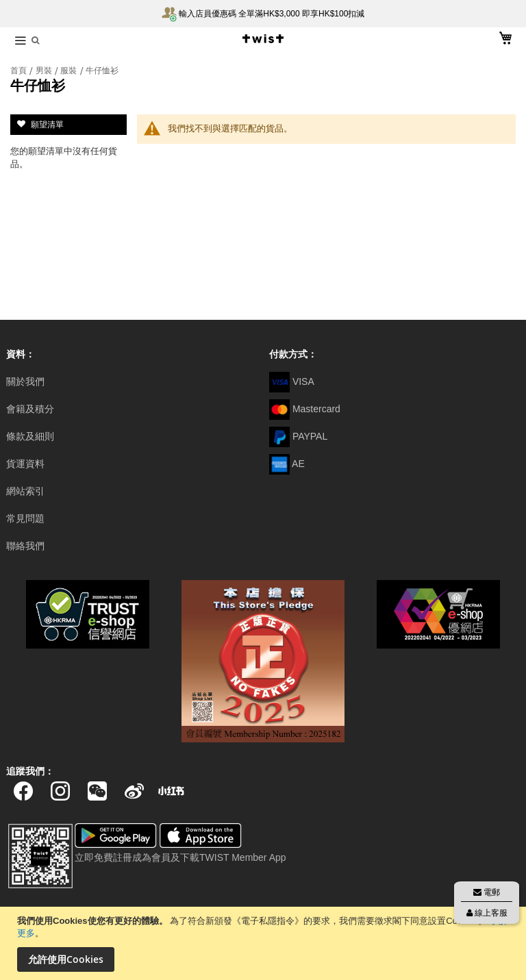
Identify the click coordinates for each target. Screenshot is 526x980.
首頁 (20, 71)
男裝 (45, 71)
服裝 (70, 71)
